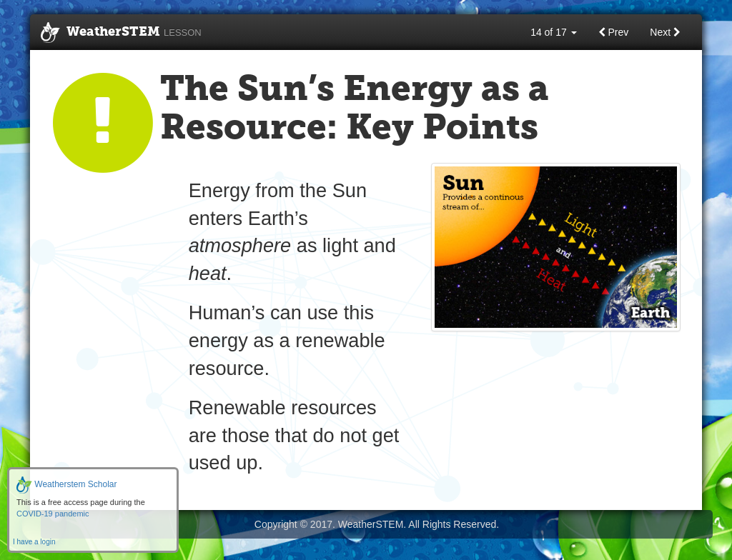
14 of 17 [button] (554, 32)
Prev (614, 32)
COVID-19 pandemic (53, 514)
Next (665, 32)
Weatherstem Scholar (67, 484)
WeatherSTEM (121, 33)
